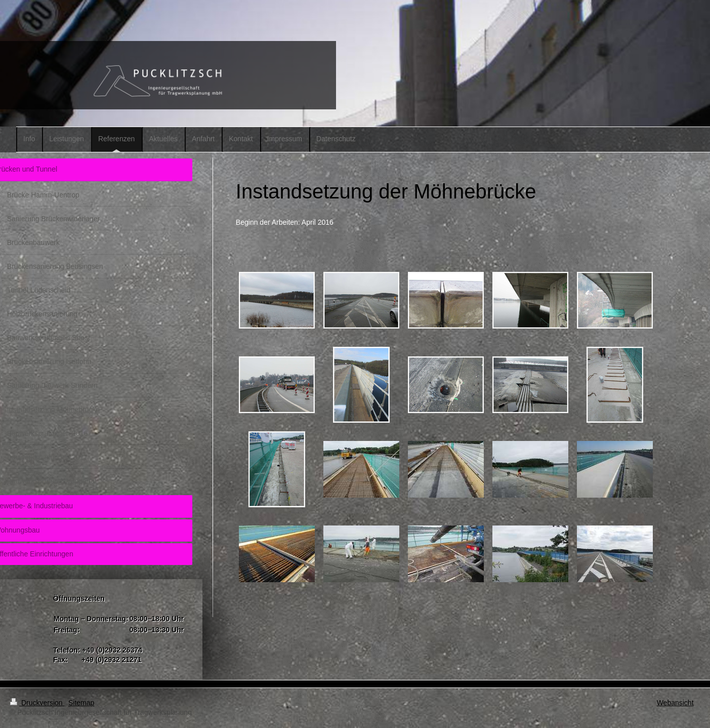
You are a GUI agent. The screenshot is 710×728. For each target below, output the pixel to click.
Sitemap (81, 703)
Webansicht (675, 703)
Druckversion (37, 703)
